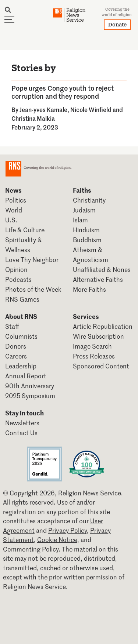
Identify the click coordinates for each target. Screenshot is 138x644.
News (13, 190)
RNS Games (22, 299)
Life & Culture (25, 230)
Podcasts (18, 279)
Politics (16, 200)
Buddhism (87, 240)
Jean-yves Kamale (43, 109)
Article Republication (103, 326)
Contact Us (21, 433)
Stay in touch (24, 413)
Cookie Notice (57, 539)
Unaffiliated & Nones (102, 269)
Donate (117, 24)
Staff (12, 326)
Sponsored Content (101, 366)
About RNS (21, 316)
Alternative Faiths (98, 279)
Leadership (21, 366)
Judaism (84, 210)
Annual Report (26, 376)
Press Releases (94, 356)
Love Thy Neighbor (32, 259)
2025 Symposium (30, 396)
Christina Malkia (33, 118)
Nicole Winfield (91, 109)
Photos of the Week (33, 289)
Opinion (16, 269)
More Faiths (89, 289)
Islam (80, 220)
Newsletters (22, 423)
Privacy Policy (68, 530)
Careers (16, 356)
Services (86, 316)
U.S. (11, 220)
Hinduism (86, 230)
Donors (16, 346)
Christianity (89, 200)
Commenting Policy (31, 549)
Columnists (21, 336)
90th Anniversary (30, 386)
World (14, 210)
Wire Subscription (98, 336)
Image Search (92, 346)
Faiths (82, 190)
